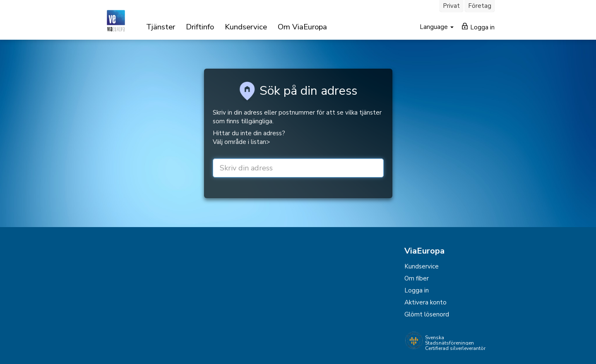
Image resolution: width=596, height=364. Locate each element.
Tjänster (161, 27)
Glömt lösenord (427, 314)
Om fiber (417, 278)
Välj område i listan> (241, 142)
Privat (451, 6)
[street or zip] (298, 168)
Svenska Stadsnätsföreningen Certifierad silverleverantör (455, 343)
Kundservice (246, 27)
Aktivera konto (425, 302)
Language (435, 27)
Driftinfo (200, 27)
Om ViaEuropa (302, 27)
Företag (480, 6)
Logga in (478, 27)
